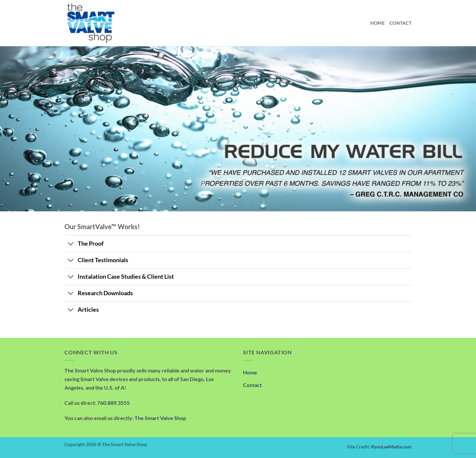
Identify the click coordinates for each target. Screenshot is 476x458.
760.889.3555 (113, 403)
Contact (400, 23)
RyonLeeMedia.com (391, 447)
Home (377, 23)
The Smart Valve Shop (160, 418)
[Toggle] (71, 244)
